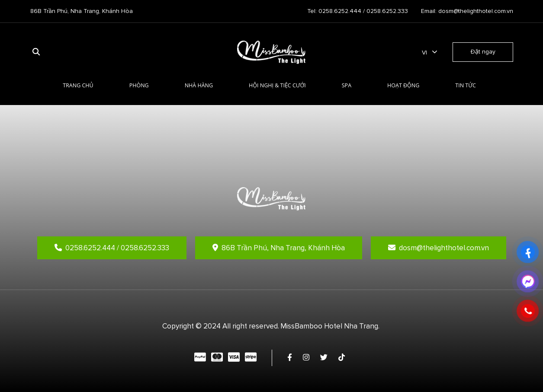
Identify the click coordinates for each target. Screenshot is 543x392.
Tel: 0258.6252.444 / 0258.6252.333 (358, 11)
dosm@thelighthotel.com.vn (439, 248)
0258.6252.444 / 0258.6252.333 (112, 248)
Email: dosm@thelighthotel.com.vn (467, 11)
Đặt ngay (483, 52)
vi (424, 53)
